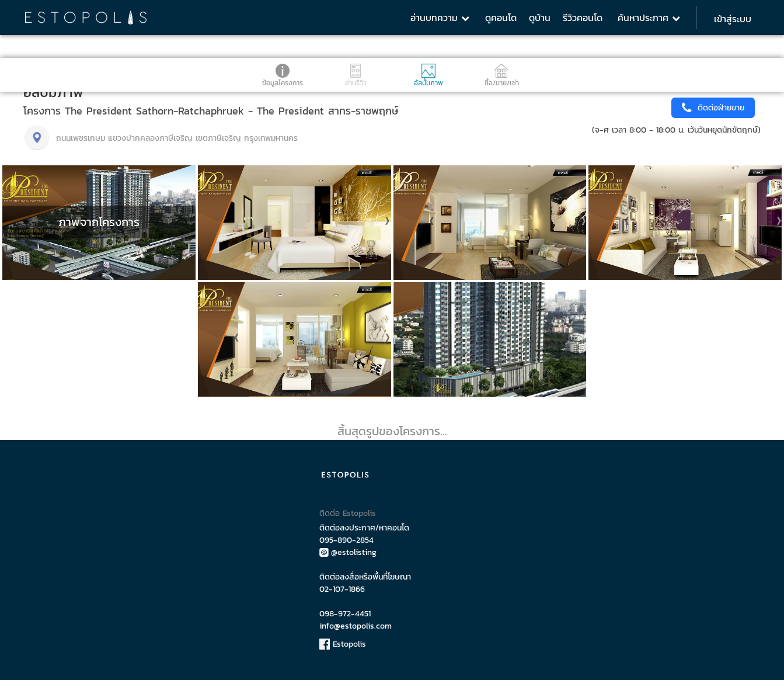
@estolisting (348, 552)
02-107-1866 (342, 589)
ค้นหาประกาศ (649, 18)
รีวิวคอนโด (583, 18)
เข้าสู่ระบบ (733, 19)
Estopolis (343, 644)
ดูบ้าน (540, 18)
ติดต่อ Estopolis (348, 513)
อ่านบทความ (440, 18)
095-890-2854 (346, 540)
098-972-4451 (345, 614)
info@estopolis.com (356, 626)
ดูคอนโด (501, 18)
